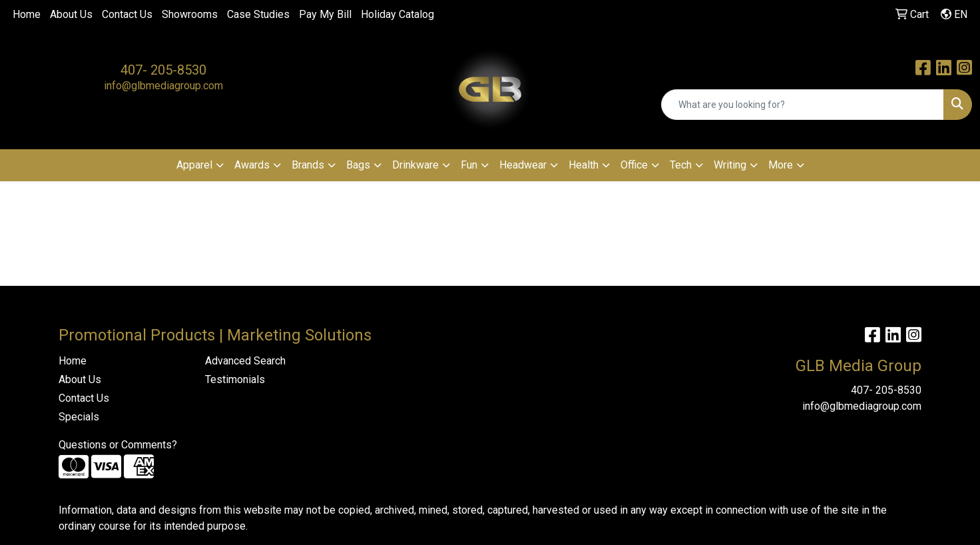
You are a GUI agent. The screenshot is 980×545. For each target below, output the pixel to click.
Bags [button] (358, 165)
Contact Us (127, 14)
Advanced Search (245, 361)
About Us (71, 14)
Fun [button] (469, 165)
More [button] (781, 165)
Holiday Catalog (397, 14)
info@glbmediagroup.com (163, 86)
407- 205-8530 (163, 70)
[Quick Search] (803, 105)
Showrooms (190, 14)
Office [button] (634, 165)
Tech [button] (681, 165)
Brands (308, 165)
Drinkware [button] (415, 165)
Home (27, 14)
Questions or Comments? (118, 445)
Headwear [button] (523, 165)
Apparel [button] (194, 165)
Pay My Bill (325, 14)
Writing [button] (730, 165)
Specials (79, 417)
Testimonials (235, 379)
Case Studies (258, 14)
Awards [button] (252, 165)
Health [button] (584, 165)
